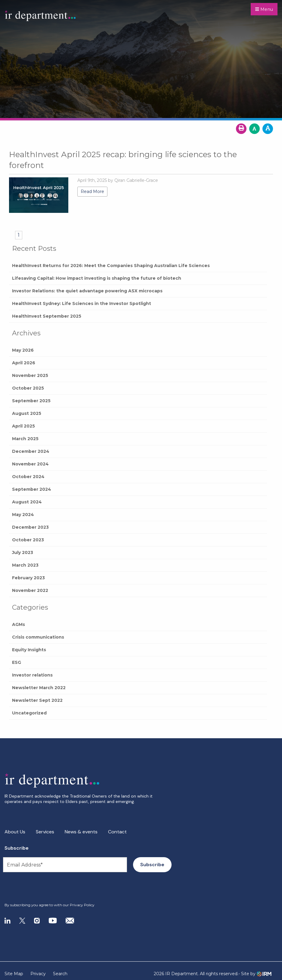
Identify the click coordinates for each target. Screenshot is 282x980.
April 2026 (24, 363)
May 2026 (23, 350)
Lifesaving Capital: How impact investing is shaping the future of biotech (97, 278)
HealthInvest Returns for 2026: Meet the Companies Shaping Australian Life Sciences (111, 266)
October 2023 (28, 540)
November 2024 (30, 464)
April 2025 (23, 426)
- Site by (255, 974)
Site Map (14, 974)
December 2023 (30, 527)
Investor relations (32, 675)
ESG (17, 662)
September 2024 (32, 489)
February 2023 (28, 578)
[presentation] (41, 888)
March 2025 (25, 439)
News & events (81, 832)
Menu (264, 9)
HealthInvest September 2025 (47, 316)
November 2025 (30, 375)
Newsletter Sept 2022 (37, 700)
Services (45, 832)
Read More (92, 191)
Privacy (38, 974)
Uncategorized (29, 713)
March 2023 (25, 565)
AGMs (19, 624)
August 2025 (27, 413)
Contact (117, 832)
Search (60, 974)
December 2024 (31, 451)
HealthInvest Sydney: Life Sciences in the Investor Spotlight (82, 303)
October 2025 (28, 388)
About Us (15, 832)
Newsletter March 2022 (39, 688)
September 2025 (31, 401)
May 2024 (23, 515)
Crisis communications (38, 637)
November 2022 (30, 590)
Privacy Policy (82, 905)
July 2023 (23, 552)
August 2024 (27, 502)
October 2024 (28, 477)
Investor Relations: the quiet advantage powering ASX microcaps (87, 291)
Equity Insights (29, 650)
